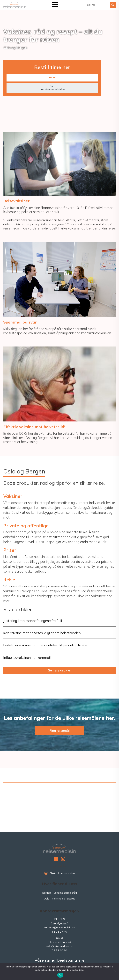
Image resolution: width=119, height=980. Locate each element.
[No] (115, 971)
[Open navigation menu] (55, 5)
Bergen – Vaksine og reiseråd (59, 893)
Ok (60, 975)
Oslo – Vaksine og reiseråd (59, 899)
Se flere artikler (60, 670)
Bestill (52, 77)
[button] (52, 88)
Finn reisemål (59, 731)
